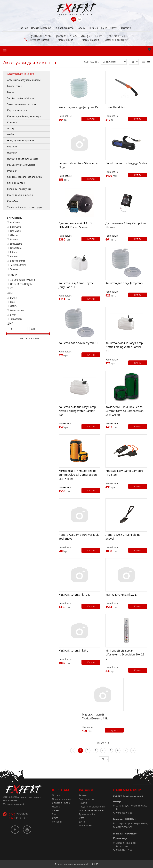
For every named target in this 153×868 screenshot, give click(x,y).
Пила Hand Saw (116, 107)
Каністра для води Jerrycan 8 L (78, 343)
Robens (14, 256)
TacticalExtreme (18, 265)
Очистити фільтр (28, 338)
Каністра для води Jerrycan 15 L (79, 107)
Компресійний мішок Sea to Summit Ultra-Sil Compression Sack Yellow (78, 475)
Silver (13, 315)
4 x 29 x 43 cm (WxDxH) (22, 280)
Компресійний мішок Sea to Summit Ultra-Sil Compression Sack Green (125, 411)
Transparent (16, 319)
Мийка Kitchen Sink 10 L (74, 595)
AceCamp (15, 222)
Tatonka (14, 269)
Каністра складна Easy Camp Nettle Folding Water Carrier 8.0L (77, 411)
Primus (14, 252)
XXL (12, 288)
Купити (91, 119)
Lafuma (14, 239)
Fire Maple (15, 231)
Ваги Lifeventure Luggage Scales (126, 163)
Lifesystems (16, 244)
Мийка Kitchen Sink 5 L (73, 650)
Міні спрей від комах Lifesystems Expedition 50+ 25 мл (125, 654)
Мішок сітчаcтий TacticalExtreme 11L (95, 716)
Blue (12, 302)
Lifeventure (16, 248)
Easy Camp (16, 227)
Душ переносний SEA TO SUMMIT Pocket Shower (75, 225)
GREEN (14, 306)
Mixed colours (17, 310)
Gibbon (14, 235)
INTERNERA (93, 864)
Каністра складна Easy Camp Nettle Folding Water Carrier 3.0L (124, 347)
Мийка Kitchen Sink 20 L (121, 595)
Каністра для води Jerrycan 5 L (125, 283)
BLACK (13, 298)
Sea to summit (18, 261)
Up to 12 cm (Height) (21, 284)
